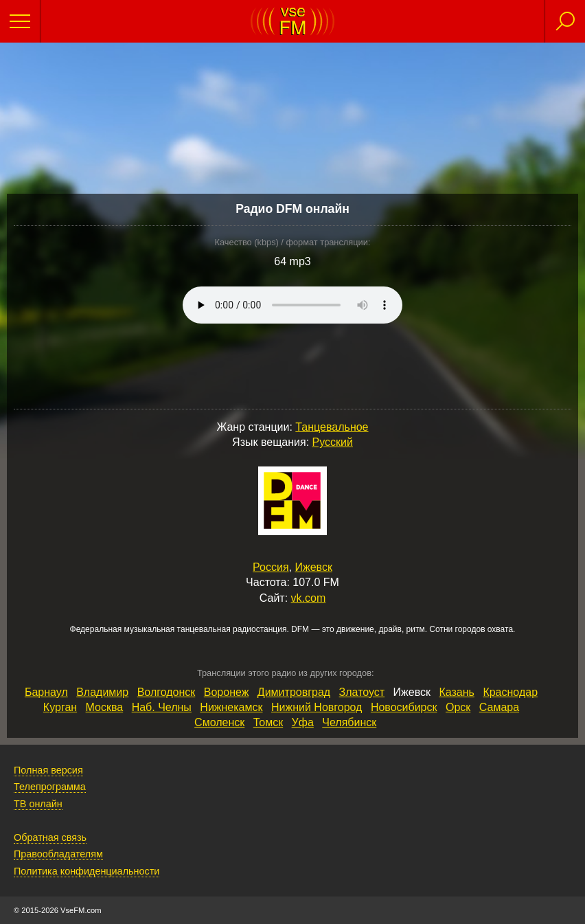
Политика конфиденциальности (87, 871)
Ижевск (313, 567)
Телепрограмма (50, 787)
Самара (499, 707)
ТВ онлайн (38, 804)
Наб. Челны (162, 707)
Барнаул (46, 692)
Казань (456, 692)
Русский (333, 442)
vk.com (309, 598)
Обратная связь (50, 837)
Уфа (303, 722)
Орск (458, 707)
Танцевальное (332, 427)
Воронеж (227, 692)
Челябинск (349, 722)
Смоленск (219, 722)
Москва (105, 707)
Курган (60, 707)
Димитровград (294, 692)
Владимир (102, 692)
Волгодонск (167, 692)
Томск (268, 722)
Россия (271, 567)
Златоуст (362, 692)
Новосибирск (404, 707)
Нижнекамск (231, 707)
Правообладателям (58, 854)
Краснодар (510, 692)
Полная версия (48, 770)
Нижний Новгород (317, 707)
